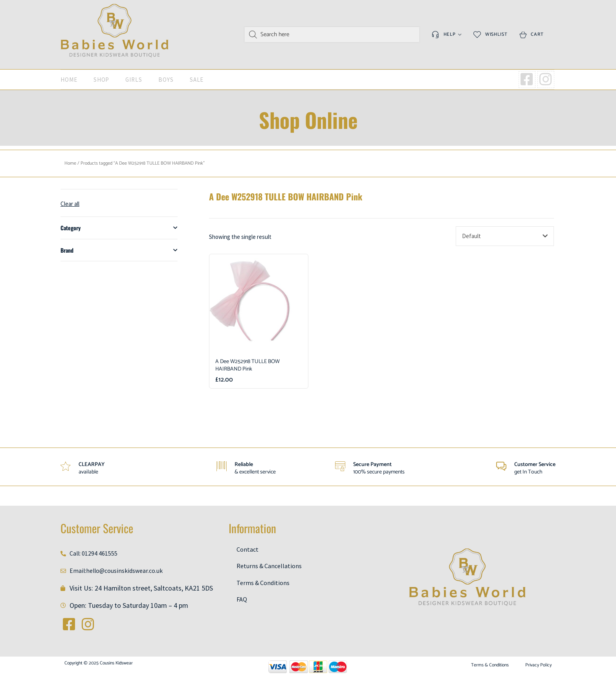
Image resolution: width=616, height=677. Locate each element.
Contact (247, 549)
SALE (197, 80)
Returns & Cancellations (269, 566)
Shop (102, 80)
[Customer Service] (500, 467)
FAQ (242, 600)
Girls (134, 80)
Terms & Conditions (263, 583)
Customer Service (535, 465)
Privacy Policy (538, 665)
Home (69, 80)
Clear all (70, 204)
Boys (166, 80)
